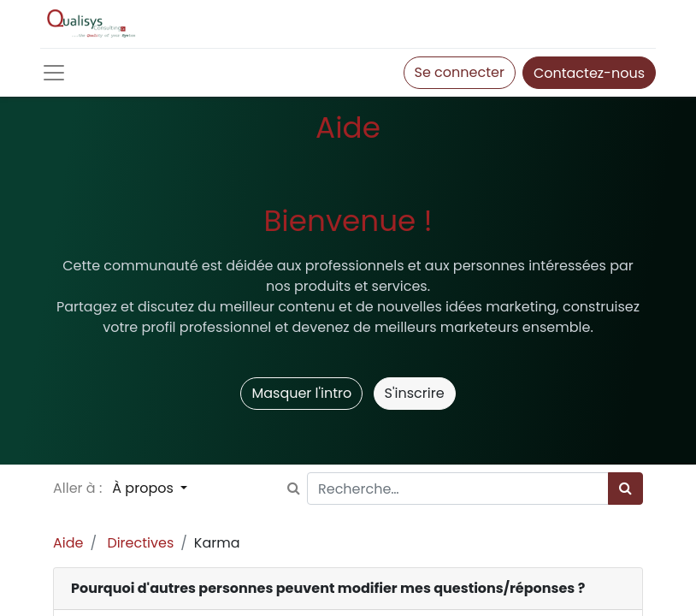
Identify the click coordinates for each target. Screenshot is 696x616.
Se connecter (460, 72)
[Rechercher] (625, 489)
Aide (68, 543)
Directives (140, 543)
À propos (145, 488)
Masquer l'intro (301, 393)
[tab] (348, 589)
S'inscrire (415, 393)
